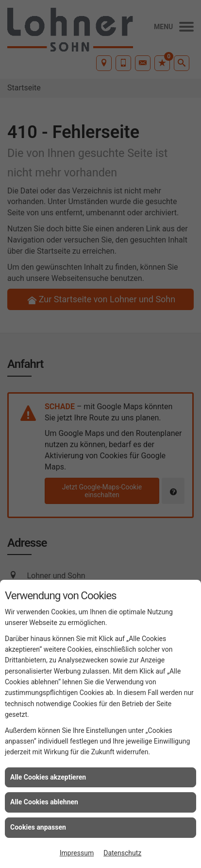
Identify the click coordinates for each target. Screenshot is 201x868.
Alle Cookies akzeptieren (48, 777)
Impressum (77, 853)
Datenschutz (122, 853)
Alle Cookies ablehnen (44, 802)
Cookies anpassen (38, 827)
